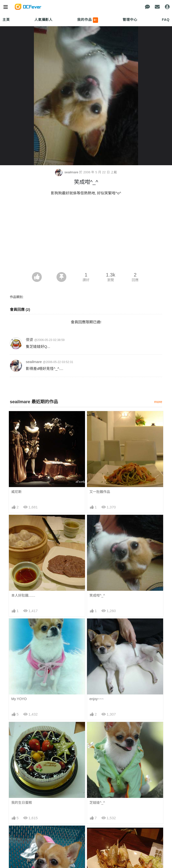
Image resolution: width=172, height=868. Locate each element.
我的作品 (88, 20)
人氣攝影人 (43, 20)
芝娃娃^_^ (97, 803)
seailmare (67, 172)
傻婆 (29, 340)
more (158, 402)
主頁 (6, 20)
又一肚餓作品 (100, 492)
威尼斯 (16, 492)
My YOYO (19, 699)
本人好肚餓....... (23, 595)
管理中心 (130, 20)
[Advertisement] (86, 235)
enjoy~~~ (97, 699)
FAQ (166, 20)
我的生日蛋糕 (22, 803)
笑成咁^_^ (97, 595)
